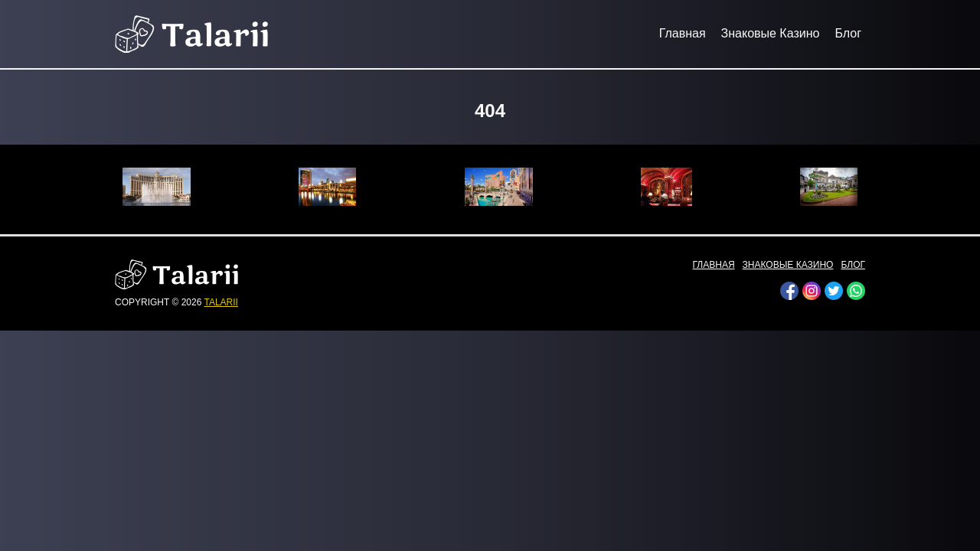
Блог (848, 33)
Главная (683, 33)
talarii (220, 302)
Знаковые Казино (771, 33)
